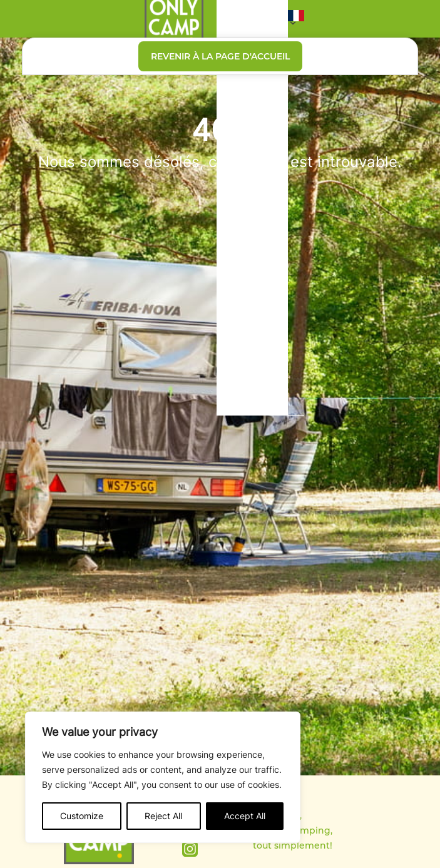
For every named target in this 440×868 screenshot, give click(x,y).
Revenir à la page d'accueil (220, 56)
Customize (82, 816)
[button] (296, 19)
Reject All (163, 816)
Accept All (245, 816)
